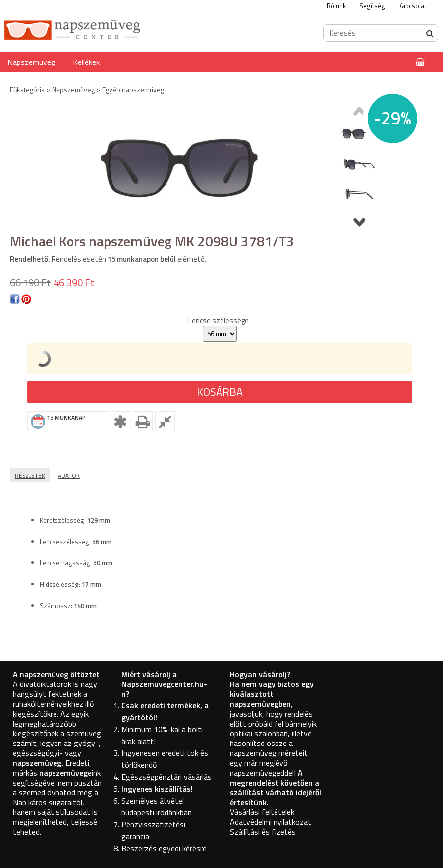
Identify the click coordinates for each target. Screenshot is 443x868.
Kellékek (86, 62)
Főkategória (27, 90)
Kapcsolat (412, 6)
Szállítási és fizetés (263, 832)
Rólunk (336, 6)
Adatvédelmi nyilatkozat (271, 822)
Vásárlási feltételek (262, 812)
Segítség (372, 6)
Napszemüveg (31, 62)
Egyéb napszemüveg (133, 90)
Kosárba (220, 392)
